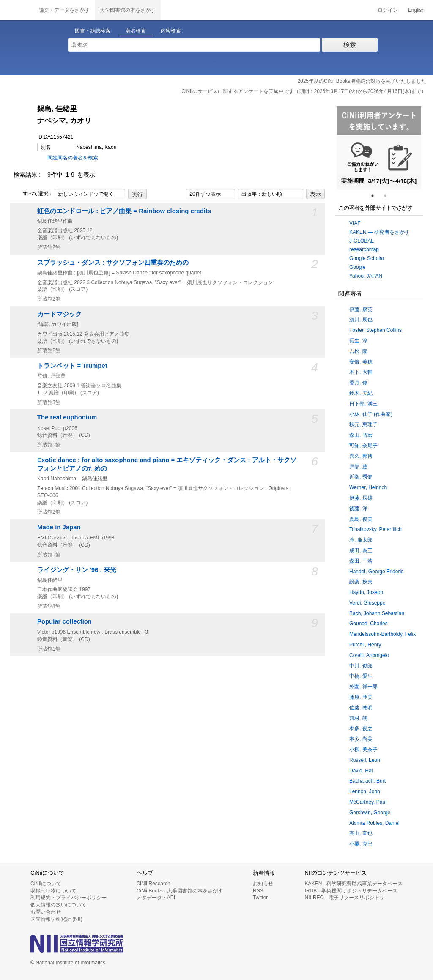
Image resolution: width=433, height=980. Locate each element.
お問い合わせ (46, 912)
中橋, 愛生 (361, 676)
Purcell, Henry (365, 645)
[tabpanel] (379, 148)
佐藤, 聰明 (361, 708)
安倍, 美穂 (361, 362)
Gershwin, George (370, 813)
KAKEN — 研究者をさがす (380, 232)
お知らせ (263, 884)
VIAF (355, 223)
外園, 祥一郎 (363, 687)
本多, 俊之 (361, 728)
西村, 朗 (358, 718)
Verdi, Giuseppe (367, 603)
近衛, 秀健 (361, 477)
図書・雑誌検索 (93, 31)
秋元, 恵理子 (363, 424)
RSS (258, 891)
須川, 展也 (361, 320)
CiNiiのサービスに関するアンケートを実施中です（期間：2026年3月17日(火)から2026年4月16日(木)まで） (304, 91)
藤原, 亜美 (361, 697)
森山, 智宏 (361, 435)
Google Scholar (367, 258)
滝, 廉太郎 (361, 540)
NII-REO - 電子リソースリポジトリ (345, 898)
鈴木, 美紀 (361, 393)
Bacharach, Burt (367, 781)
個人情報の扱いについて (58, 905)
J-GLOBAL (362, 241)
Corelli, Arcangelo (369, 655)
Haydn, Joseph (366, 592)
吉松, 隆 (358, 351)
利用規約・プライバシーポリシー (69, 898)
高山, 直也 (361, 833)
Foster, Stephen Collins (375, 330)
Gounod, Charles (369, 624)
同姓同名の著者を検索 (73, 158)
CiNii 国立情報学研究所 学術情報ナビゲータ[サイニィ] (17, 10)
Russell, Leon (365, 760)
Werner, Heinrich (368, 487)
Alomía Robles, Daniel (374, 823)
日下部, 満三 (363, 404)
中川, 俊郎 (361, 666)
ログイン (388, 10)
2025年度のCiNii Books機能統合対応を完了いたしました (362, 81)
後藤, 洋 (358, 509)
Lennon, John (365, 791)
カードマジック (59, 314)
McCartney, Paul (368, 802)
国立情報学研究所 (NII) (56, 919)
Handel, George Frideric (376, 572)
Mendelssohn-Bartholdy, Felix (382, 634)
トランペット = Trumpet (72, 366)
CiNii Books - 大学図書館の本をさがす (180, 891)
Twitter (260, 898)
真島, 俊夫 (361, 519)
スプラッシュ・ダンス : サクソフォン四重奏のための (113, 263)
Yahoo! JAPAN (366, 276)
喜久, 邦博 (361, 456)
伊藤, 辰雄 (361, 498)
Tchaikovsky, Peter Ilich (375, 529)
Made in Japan (59, 527)
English (416, 10)
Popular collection (64, 621)
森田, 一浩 (361, 561)
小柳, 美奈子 (363, 750)
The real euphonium (67, 417)
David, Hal (361, 771)
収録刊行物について (53, 891)
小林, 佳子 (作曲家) (371, 414)
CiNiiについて (46, 884)
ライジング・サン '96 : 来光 (77, 570)
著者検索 (136, 31)
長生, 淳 (358, 341)
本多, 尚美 (361, 739)
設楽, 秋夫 (361, 582)
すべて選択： (33, 194)
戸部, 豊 (358, 467)
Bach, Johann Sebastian (377, 613)
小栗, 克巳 (361, 844)
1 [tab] (376, 196)
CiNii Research (153, 884)
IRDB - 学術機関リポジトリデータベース (351, 891)
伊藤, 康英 (361, 309)
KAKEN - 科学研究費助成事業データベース (354, 884)
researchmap (364, 249)
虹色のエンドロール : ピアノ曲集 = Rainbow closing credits (124, 211)
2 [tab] (389, 196)
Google (358, 267)
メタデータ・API (156, 898)
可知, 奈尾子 (363, 446)
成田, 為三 (361, 550)
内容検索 (171, 31)
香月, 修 (358, 383)
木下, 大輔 (361, 372)
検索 (350, 45)
